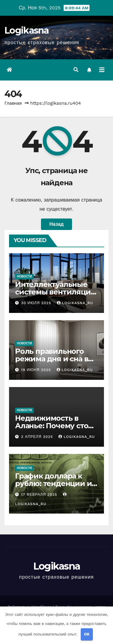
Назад (56, 224)
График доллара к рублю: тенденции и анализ (53, 483)
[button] (76, 70)
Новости (24, 276)
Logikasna (27, 30)
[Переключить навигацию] (102, 70)
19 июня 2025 (37, 370)
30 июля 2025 (37, 303)
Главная (13, 103)
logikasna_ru (75, 303)
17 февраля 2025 (40, 494)
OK (87, 634)
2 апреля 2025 (38, 437)
